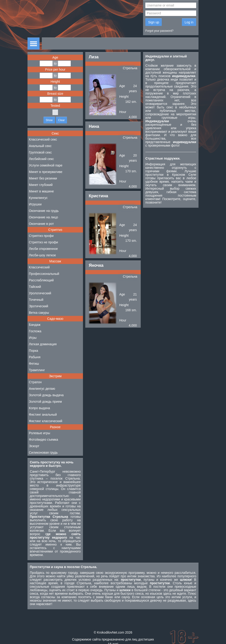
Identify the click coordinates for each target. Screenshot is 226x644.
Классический (39, 267)
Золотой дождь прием (45, 402)
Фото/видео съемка (43, 440)
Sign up (154, 22)
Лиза (94, 57)
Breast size (55, 94)
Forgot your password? (159, 31)
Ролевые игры (40, 433)
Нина (94, 126)
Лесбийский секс (41, 159)
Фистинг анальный (43, 415)
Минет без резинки (43, 178)
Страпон (35, 382)
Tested (55, 106)
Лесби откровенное (43, 249)
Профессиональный (44, 274)
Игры (33, 338)
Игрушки (35, 204)
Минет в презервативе (46, 172)
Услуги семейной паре (46, 165)
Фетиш (34, 364)
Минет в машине (41, 191)
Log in (189, 22)
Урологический (40, 293)
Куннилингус (38, 198)
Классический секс (43, 139)
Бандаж (35, 325)
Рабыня (35, 357)
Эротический (38, 306)
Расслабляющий (41, 280)
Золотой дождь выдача (46, 395)
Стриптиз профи (41, 236)
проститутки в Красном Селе (171, 175)
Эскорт (34, 446)
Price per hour (55, 69)
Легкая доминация (43, 344)
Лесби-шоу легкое (42, 255)
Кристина (98, 196)
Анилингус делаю (42, 389)
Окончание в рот (41, 224)
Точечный (36, 300)
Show (49, 120)
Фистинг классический (46, 421)
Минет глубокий (41, 185)
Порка (34, 351)
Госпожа (35, 331)
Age (55, 57)
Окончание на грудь (44, 211)
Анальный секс (40, 146)
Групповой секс (40, 152)
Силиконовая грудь (43, 452)
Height (55, 82)
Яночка (96, 265)
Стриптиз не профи (43, 242)
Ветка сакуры (39, 313)
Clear (62, 120)
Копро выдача (39, 408)
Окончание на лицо (43, 217)
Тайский (35, 287)
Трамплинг (37, 370)
